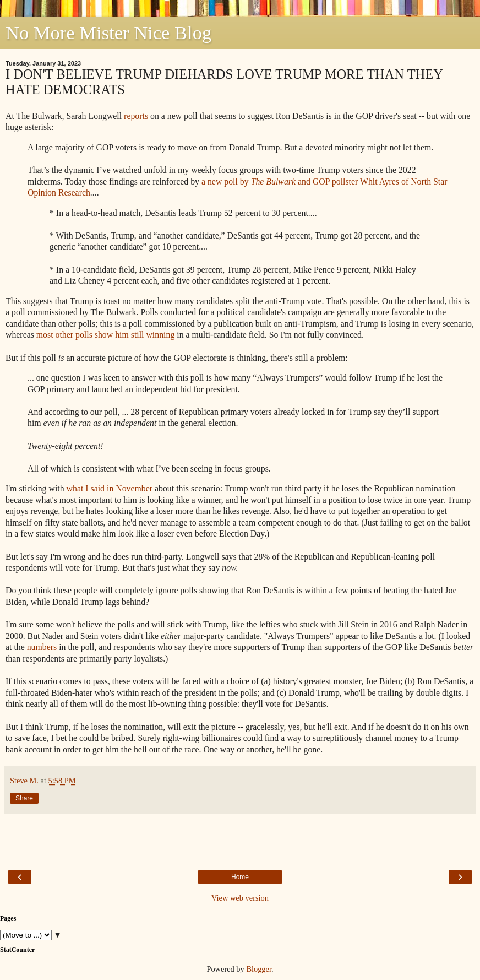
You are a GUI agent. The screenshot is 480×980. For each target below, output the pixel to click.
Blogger (259, 969)
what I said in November (110, 488)
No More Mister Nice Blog (108, 33)
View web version (240, 898)
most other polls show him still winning (106, 335)
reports (136, 116)
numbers (42, 647)
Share (24, 798)
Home (240, 877)
